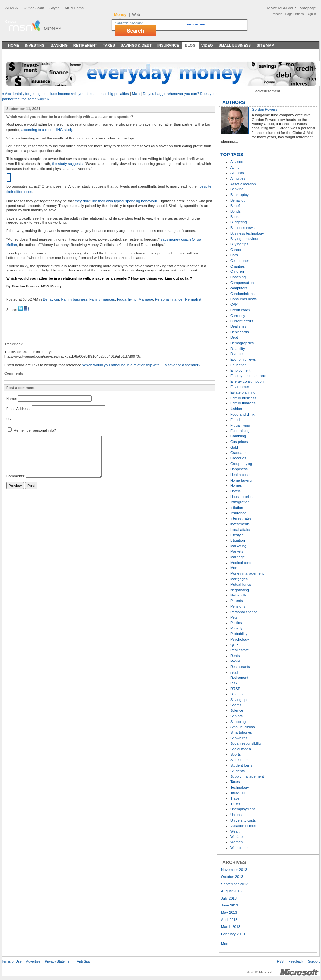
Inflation (237, 508)
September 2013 (235, 884)
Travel (235, 798)
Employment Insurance (249, 376)
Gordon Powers (265, 109)
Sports (235, 754)
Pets (234, 617)
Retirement (85, 45)
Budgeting (238, 222)
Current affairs (242, 321)
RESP (235, 661)
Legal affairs (240, 530)
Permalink (193, 299)
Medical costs (241, 563)
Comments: (16, 476)
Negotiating (240, 590)
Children (237, 271)
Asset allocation (243, 184)
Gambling (238, 436)
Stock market (241, 760)
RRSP (235, 689)
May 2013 (229, 912)
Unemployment (242, 809)
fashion (236, 409)
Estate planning (243, 392)
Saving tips (239, 700)
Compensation (242, 283)
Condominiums (242, 294)
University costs (243, 820)
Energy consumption (247, 381)
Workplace (239, 848)
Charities (237, 266)
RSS (280, 962)
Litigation (238, 540)
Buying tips (239, 244)
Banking (59, 45)
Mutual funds (241, 584)
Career (236, 250)
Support (314, 962)
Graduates (239, 453)
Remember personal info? (32, 430)
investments (240, 524)
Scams (236, 705)
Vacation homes (243, 826)
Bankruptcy (239, 195)
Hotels (235, 491)
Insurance (168, 45)
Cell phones (240, 261)
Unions (236, 815)
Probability (239, 634)
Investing (35, 45)
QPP (234, 645)
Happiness (239, 469)
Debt (234, 337)
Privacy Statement (58, 962)
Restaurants (240, 667)
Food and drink (242, 414)
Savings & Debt (136, 45)
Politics (236, 623)
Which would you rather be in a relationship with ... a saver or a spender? (141, 365)
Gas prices (239, 442)
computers (239, 288)
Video (207, 45)
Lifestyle (237, 535)
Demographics (242, 343)
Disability (238, 349)
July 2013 (229, 898)
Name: (12, 399)
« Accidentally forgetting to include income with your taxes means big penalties (65, 94)
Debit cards (240, 332)
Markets (237, 551)
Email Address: (18, 409)
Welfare (236, 837)
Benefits (237, 206)
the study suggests (67, 164)
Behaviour (51, 299)
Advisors (237, 162)
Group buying (241, 464)
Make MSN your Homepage (292, 8)
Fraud (235, 420)
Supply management (247, 776)
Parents (237, 601)
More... (227, 944)
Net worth (238, 595)
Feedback (296, 962)
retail (234, 672)
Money (53, 29)
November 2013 (234, 870)
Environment (241, 387)
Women (236, 842)
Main (136, 94)
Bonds (235, 211)
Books (235, 217)
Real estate (240, 650)
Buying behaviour (244, 239)
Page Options (295, 14)
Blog (190, 45)
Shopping (238, 722)
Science (237, 710)
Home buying (241, 480)
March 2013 (231, 927)
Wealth (236, 831)
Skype (54, 8)
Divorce (236, 354)
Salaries (237, 694)
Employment (240, 370)
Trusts (235, 804)
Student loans (241, 765)
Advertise (33, 962)
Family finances (102, 299)
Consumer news (243, 299)
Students (237, 771)
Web (136, 15)
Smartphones (241, 732)
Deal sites (238, 326)
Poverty (236, 628)
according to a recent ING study (47, 130)
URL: (10, 419)
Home (14, 45)
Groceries (238, 458)
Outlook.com (34, 8)
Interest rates (241, 518)
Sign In (311, 14)
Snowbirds (239, 738)
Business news (242, 228)
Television (238, 793)
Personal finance (169, 299)
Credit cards (240, 310)
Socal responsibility (246, 743)
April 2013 (229, 920)
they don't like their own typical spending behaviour (116, 201)
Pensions (238, 606)
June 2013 (230, 905)
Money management (247, 573)
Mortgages (239, 579)
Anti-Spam (85, 962)
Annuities (238, 178)
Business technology (247, 233)
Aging (235, 167)
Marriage (146, 299)
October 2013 (232, 877)
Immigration (240, 502)
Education (238, 365)
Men (234, 568)
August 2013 (231, 891)
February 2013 (233, 934)
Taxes (109, 45)
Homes (236, 485)
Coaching (238, 277)
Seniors (236, 716)
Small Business (235, 45)
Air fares (237, 173)
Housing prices (242, 497)
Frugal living (127, 299)
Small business (242, 727)
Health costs (240, 475)
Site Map (265, 45)
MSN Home (74, 8)
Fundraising (240, 431)
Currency (238, 316)
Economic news (243, 359)
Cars (234, 255)
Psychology (240, 639)
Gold (234, 447)
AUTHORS (234, 102)
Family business (74, 299)
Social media (241, 749)
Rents (235, 656)
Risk (234, 683)
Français (277, 14)
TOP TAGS (232, 155)
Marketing (238, 546)
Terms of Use (12, 962)
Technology (240, 787)
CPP (234, 304)
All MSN (12, 8)
